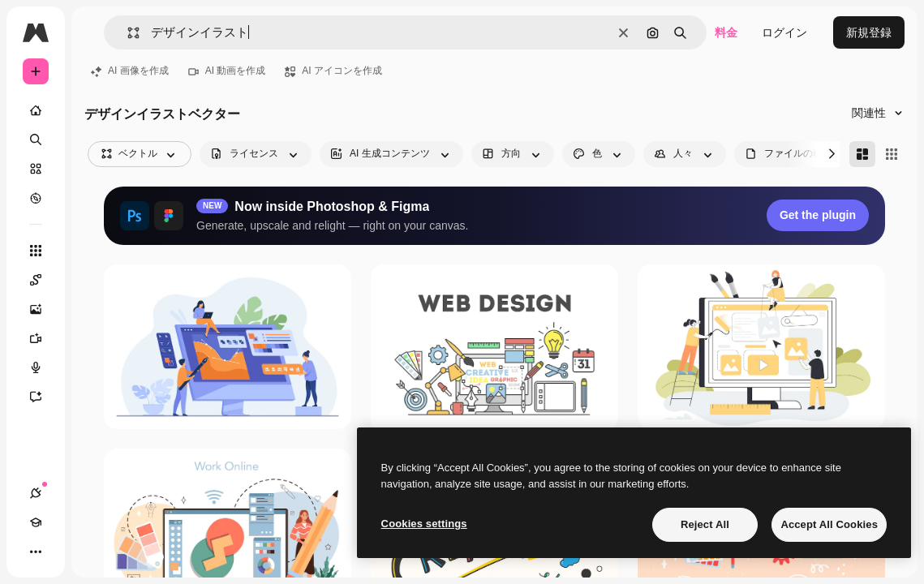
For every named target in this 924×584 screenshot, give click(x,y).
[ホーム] (36, 110)
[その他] (36, 552)
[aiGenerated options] (391, 154)
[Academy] (36, 522)
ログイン (784, 32)
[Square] (892, 154)
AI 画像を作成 (130, 71)
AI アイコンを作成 (333, 71)
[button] (127, 33)
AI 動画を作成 (227, 71)
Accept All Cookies (829, 524)
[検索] (36, 140)
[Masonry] (862, 154)
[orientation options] (513, 154)
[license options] (256, 154)
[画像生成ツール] (36, 309)
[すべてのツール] (36, 251)
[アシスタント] (36, 397)
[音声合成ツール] (36, 367)
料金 (726, 32)
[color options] (599, 154)
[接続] (36, 493)
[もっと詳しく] (36, 198)
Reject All (705, 524)
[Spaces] (36, 280)
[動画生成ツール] (36, 338)
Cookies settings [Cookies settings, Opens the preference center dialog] (424, 524)
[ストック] (36, 169)
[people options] (685, 154)
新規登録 (869, 32)
